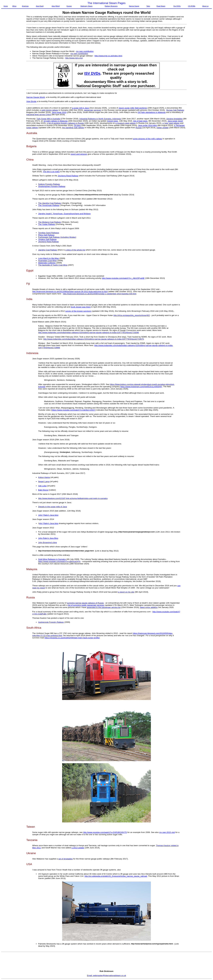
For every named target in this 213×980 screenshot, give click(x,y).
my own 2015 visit (167, 832)
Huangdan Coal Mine (47, 261)
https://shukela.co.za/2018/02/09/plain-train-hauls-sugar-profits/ (72, 638)
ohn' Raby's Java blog (49, 523)
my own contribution (85, 51)
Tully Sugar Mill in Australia (48, 119)
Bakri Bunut (43, 490)
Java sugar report (175, 121)
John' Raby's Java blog (48, 515)
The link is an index (51, 172)
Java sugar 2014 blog (147, 125)
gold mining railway (50, 110)
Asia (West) (56, 6)
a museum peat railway (126, 123)
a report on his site (126, 592)
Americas (25, 6)
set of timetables (65, 859)
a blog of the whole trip (75, 250)
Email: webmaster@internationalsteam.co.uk (106, 975)
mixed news (113, 121)
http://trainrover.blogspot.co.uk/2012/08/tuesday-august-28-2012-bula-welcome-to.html (70, 291)
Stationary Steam (86, 6)
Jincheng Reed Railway (68, 176)
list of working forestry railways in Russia (66, 123)
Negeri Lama (44, 481)
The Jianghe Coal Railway (50, 203)
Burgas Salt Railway (175, 110)
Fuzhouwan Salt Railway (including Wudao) (57, 237)
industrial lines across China (39, 115)
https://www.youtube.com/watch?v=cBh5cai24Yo (59, 561)
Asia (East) (40, 6)
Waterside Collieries (47, 263)
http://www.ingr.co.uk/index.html (108, 56)
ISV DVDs (92, 73)
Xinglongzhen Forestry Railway (52, 186)
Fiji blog (77, 125)
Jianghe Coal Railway (48, 250)
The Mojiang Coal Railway (50, 222)
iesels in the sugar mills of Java (53, 507)
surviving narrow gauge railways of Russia (85, 603)
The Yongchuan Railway (49, 205)
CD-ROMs (192, 6)
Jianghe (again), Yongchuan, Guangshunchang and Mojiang (64, 214)
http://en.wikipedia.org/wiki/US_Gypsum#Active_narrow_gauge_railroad (116, 876)
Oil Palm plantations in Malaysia (152, 112)
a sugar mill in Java (80, 108)
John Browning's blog (47, 542)
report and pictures (79, 154)
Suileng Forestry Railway (49, 184)
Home (6, 6)
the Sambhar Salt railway (73, 128)
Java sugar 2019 (59, 112)
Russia (139, 128)
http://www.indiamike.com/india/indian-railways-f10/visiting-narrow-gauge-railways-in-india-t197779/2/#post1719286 (88, 333)
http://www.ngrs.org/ (74, 58)
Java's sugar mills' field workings (133, 108)
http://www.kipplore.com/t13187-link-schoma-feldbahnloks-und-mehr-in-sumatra (73, 498)
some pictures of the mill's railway (147, 139)
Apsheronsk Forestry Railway (51, 622)
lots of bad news (140, 121)
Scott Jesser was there (81, 307)
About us (205, 6)
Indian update (162, 128)
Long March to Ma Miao (49, 258)
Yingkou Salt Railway (47, 239)
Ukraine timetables (174, 119)
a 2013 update (78, 848)
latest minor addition (149, 607)
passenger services (93, 110)
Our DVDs (177, 6)
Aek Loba (42, 486)
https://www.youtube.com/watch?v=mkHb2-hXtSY (73, 410)
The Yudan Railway (47, 224)
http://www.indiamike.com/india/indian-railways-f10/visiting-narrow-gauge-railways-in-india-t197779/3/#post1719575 (93, 339)
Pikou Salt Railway (46, 235)
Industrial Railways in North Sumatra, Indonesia (100, 119)
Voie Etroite (31, 101)
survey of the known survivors (78, 311)
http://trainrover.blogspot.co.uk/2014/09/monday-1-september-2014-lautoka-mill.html (100, 294)
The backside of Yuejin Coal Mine (53, 265)
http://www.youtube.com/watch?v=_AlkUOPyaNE (123, 278)
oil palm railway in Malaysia (56, 121)
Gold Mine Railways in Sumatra (52, 559)
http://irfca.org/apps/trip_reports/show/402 (132, 315)
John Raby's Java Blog (48, 538)
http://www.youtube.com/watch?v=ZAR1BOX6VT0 (105, 832)
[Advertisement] (14, 60)
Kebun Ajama (44, 477)
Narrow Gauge (134, 6)
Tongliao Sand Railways (49, 233)
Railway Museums (111, 6)
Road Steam (161, 6)
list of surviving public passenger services (86, 605)
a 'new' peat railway (171, 123)
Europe (69, 6)
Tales (148, 6)
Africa (14, 6)
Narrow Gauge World (36, 97)
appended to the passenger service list (104, 607)
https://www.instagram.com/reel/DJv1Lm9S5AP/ (141, 387)
